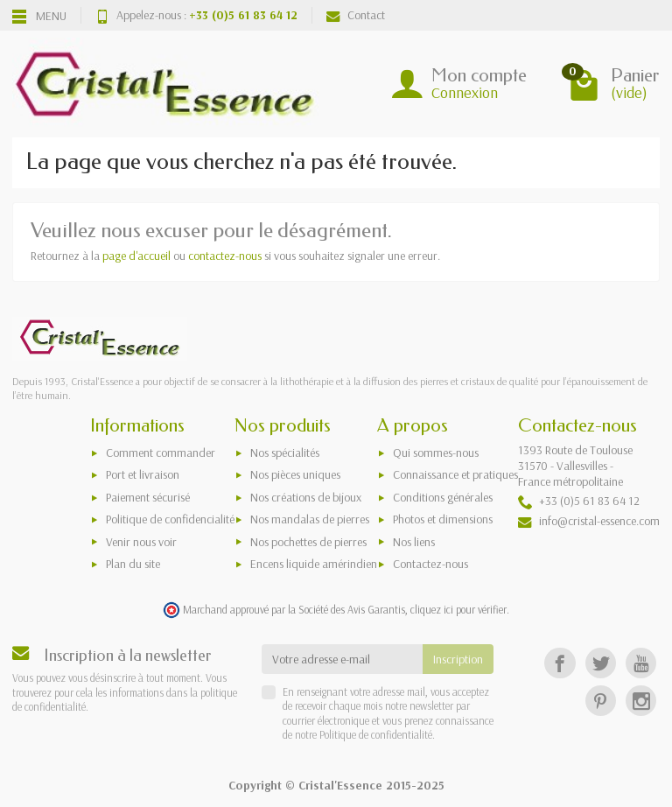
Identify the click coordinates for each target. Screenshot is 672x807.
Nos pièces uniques (295, 474)
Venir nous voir (141, 542)
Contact (356, 15)
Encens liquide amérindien (314, 564)
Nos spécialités (285, 453)
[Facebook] (560, 663)
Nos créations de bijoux (306, 497)
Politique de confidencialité (170, 519)
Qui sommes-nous (436, 453)
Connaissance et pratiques (455, 474)
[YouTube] (641, 663)
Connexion (465, 92)
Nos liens (414, 542)
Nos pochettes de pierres (308, 542)
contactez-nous (225, 256)
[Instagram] (641, 701)
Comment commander (161, 453)
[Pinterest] (601, 701)
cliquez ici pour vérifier (458, 609)
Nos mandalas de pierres (310, 519)
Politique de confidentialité (374, 734)
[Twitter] (601, 663)
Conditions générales (443, 497)
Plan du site (133, 564)
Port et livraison (143, 474)
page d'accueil (136, 256)
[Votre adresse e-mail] (342, 659)
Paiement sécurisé (148, 497)
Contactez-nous (430, 564)
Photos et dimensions (443, 519)
